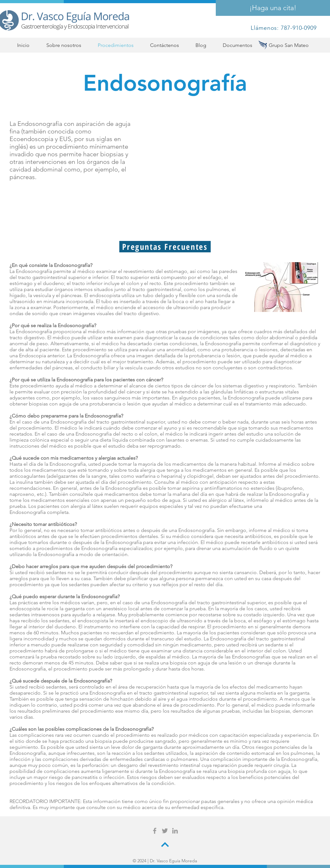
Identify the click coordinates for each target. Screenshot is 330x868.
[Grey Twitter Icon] (165, 831)
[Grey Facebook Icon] (155, 831)
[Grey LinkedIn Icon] (175, 831)
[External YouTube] (234, 169)
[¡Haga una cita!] (273, 8)
